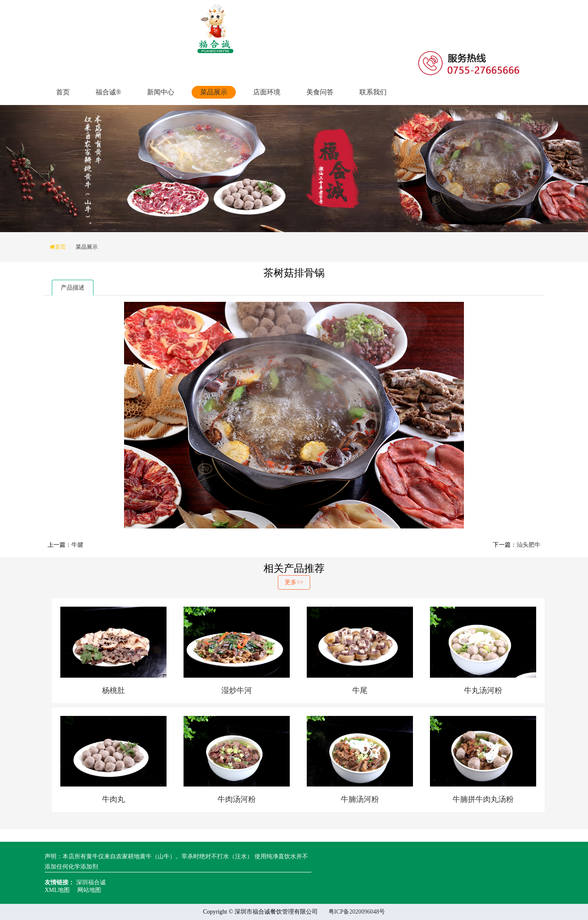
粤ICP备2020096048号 (357, 912)
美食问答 (320, 92)
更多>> (294, 582)
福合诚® (108, 92)
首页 (63, 92)
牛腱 (77, 545)
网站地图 (89, 890)
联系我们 (373, 92)
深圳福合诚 (91, 882)
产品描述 (73, 288)
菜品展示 (214, 92)
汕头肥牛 (529, 545)
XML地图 (57, 890)
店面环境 (267, 92)
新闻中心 (161, 92)
